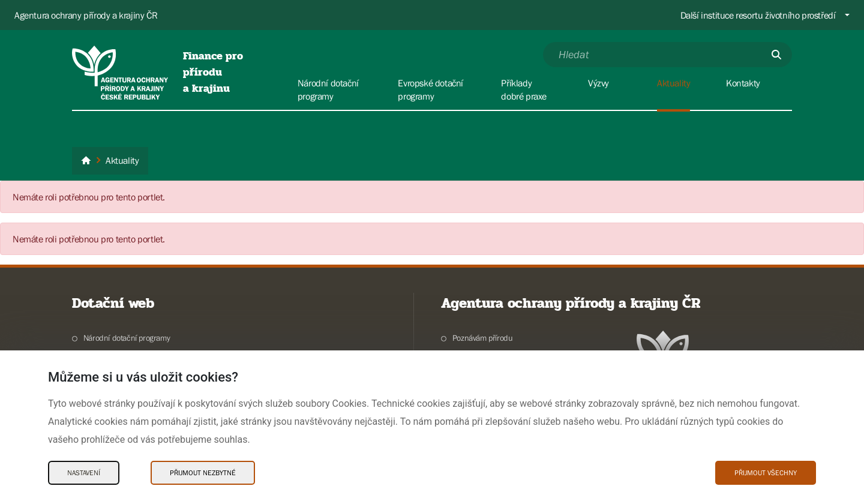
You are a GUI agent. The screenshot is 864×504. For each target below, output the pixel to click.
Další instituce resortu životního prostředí (758, 15)
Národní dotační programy (127, 338)
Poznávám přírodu (483, 338)
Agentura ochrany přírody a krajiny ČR (86, 15)
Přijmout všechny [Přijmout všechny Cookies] (766, 473)
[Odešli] (776, 55)
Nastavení (84, 473)
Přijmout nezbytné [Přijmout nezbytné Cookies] (203, 473)
